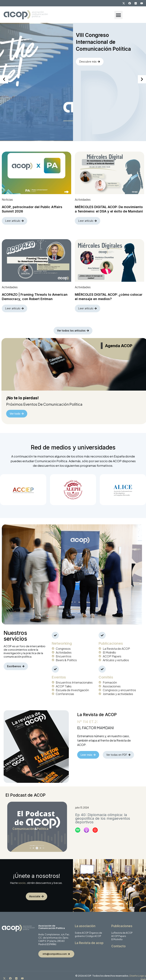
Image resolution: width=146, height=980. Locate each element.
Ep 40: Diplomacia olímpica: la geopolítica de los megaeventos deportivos (103, 815)
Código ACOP (93, 933)
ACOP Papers (119, 933)
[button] (118, 15)
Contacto (118, 943)
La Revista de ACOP (122, 930)
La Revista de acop (89, 940)
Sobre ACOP (82, 930)
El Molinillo (117, 936)
